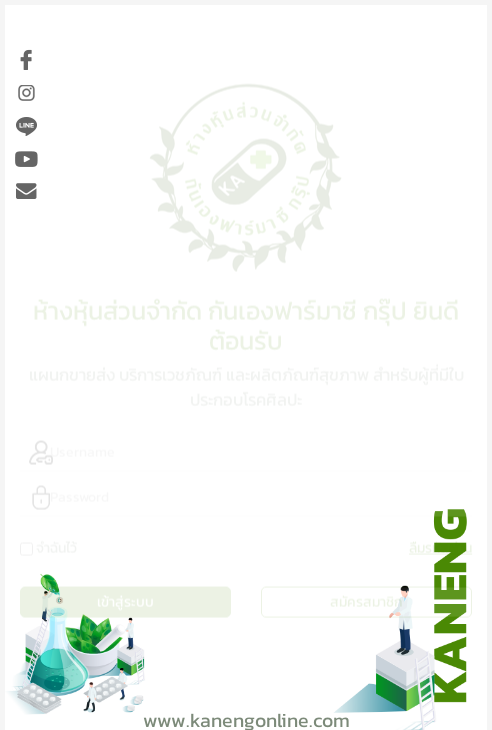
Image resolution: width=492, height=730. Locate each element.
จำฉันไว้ (56, 545)
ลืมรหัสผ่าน (440, 545)
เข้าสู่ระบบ (125, 599)
